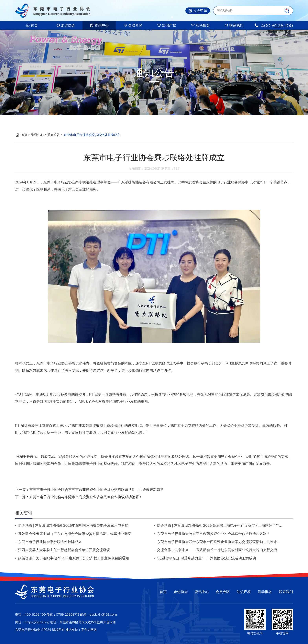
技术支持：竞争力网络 (81, 630)
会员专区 (133, 25)
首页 (32, 25)
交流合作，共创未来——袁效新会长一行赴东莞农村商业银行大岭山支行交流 (217, 550)
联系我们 (234, 25)
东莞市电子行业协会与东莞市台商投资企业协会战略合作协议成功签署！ (86, 497)
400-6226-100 (273, 25)
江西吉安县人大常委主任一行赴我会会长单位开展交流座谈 (64, 550)
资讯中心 (99, 25)
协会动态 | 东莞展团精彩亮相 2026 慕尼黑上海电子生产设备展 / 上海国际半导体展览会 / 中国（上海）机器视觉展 (219, 526)
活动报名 (200, 25)
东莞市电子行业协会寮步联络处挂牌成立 (50, 542)
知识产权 (167, 25)
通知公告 (54, 135)
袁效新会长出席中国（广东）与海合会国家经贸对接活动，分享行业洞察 (75, 534)
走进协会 (66, 25)
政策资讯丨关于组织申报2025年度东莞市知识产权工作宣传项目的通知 (74, 558)
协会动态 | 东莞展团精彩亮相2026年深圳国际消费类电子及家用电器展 (73, 526)
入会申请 (198, 11)
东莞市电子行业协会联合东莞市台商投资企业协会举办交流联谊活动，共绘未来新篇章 (96, 490)
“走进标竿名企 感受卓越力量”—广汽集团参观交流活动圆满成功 (206, 558)
